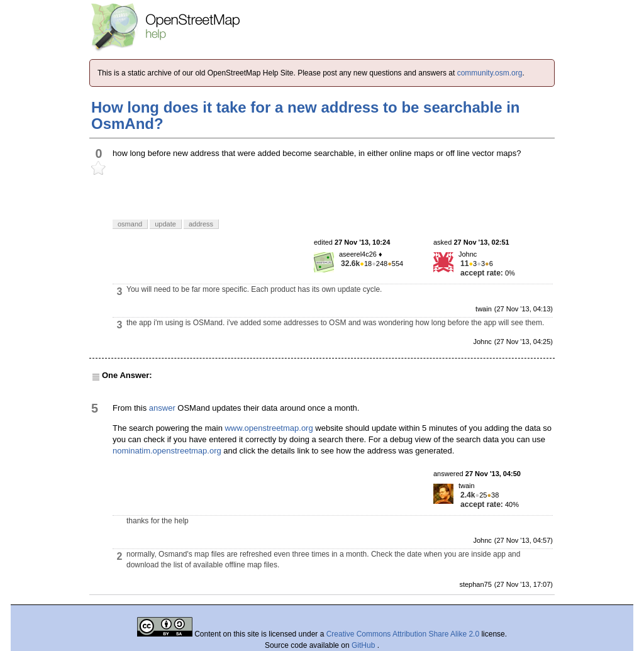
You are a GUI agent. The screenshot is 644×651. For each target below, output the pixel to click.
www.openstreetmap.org (269, 428)
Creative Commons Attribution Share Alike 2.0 (403, 634)
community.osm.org (490, 73)
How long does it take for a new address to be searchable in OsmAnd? (306, 115)
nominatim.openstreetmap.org (167, 451)
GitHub (364, 645)
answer (162, 408)
